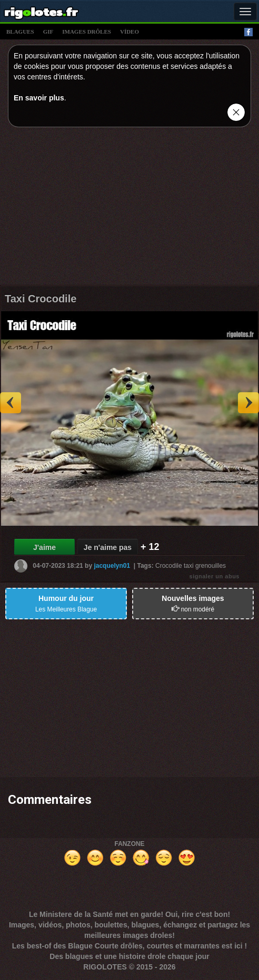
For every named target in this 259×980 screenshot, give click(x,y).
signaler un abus (215, 576)
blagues (20, 32)
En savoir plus (39, 98)
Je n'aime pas (108, 547)
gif (48, 32)
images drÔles (87, 32)
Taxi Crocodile (41, 299)
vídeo (129, 32)
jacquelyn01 (112, 565)
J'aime (44, 547)
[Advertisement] (129, 209)
